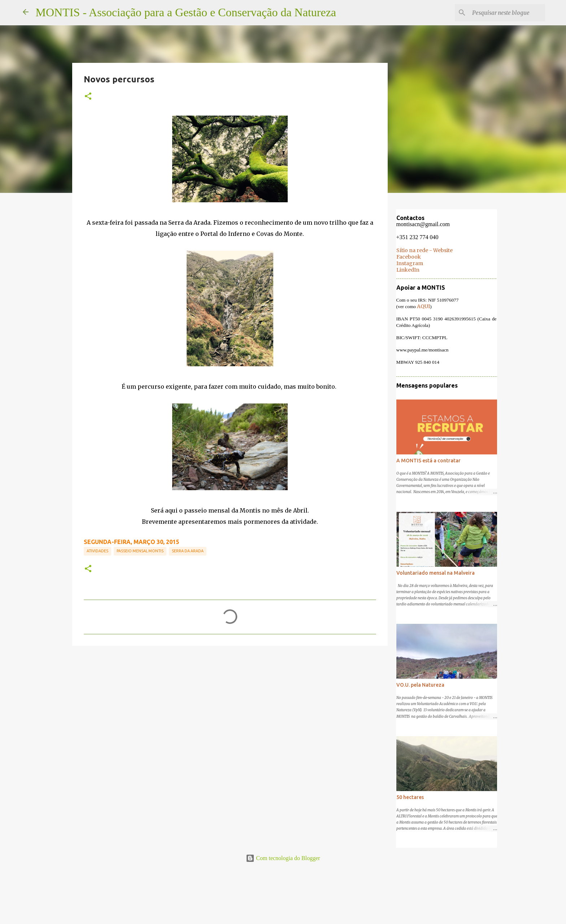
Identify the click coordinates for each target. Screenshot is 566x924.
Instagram (409, 264)
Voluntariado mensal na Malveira (435, 573)
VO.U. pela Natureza (420, 685)
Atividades (97, 551)
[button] (88, 96)
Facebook (408, 257)
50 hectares (410, 798)
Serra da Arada (188, 551)
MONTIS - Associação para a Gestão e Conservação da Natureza (186, 12)
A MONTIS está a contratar (428, 461)
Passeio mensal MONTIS (140, 551)
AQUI (423, 307)
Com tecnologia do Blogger (283, 858)
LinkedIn (408, 270)
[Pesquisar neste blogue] (507, 13)
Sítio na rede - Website (424, 251)
